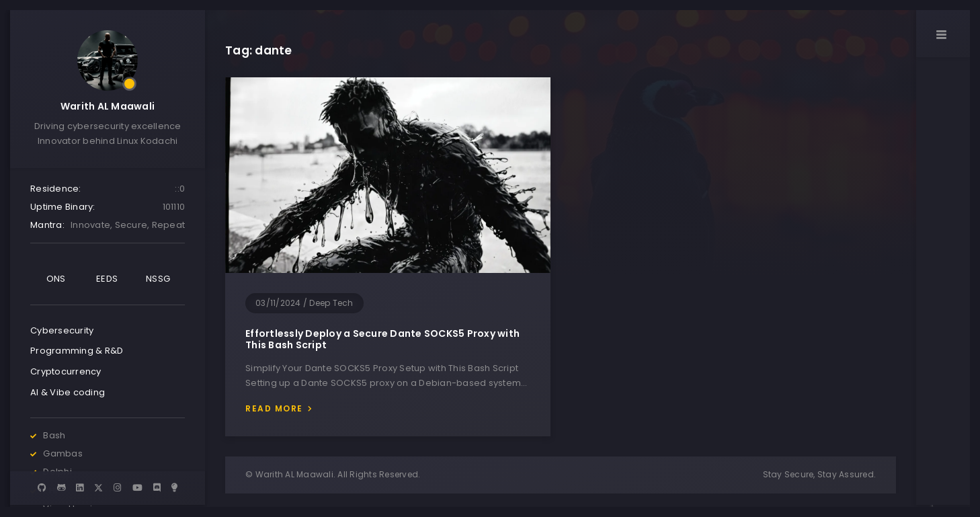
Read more (274, 408)
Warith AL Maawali (108, 106)
